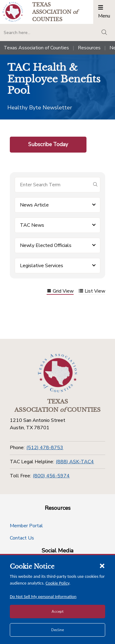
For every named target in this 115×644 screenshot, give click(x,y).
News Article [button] (34, 205)
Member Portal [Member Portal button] (26, 526)
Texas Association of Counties (36, 48)
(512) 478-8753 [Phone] (45, 448)
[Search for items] (53, 185)
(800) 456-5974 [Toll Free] (51, 476)
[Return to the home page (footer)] (58, 373)
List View (92, 292)
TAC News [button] (32, 225)
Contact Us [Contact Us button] (22, 538)
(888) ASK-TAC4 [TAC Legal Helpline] (75, 462)
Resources (89, 48)
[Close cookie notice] (102, 566)
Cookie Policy (58, 583)
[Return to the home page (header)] (13, 12)
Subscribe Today (48, 144)
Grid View (60, 292)
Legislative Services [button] (42, 266)
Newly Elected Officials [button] (46, 245)
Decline (57, 630)
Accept (57, 612)
